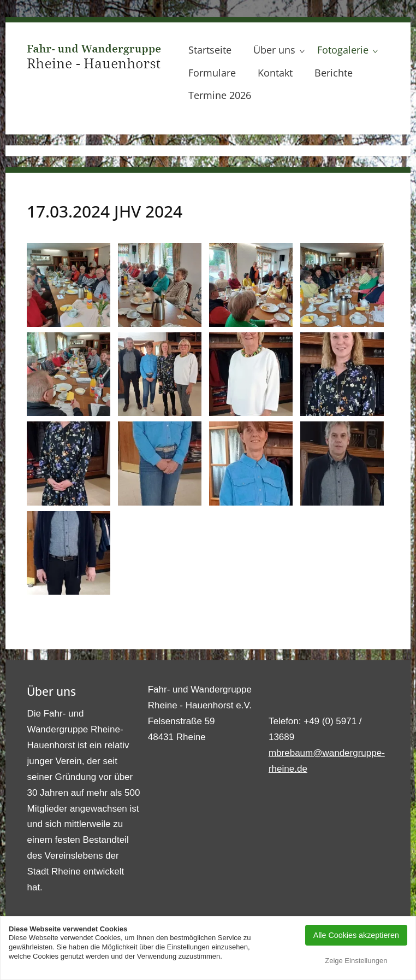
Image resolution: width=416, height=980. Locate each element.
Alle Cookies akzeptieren (356, 935)
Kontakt (275, 73)
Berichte (334, 73)
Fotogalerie (343, 50)
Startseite (210, 50)
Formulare (212, 73)
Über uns (274, 50)
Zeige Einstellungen (356, 961)
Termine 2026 (220, 95)
